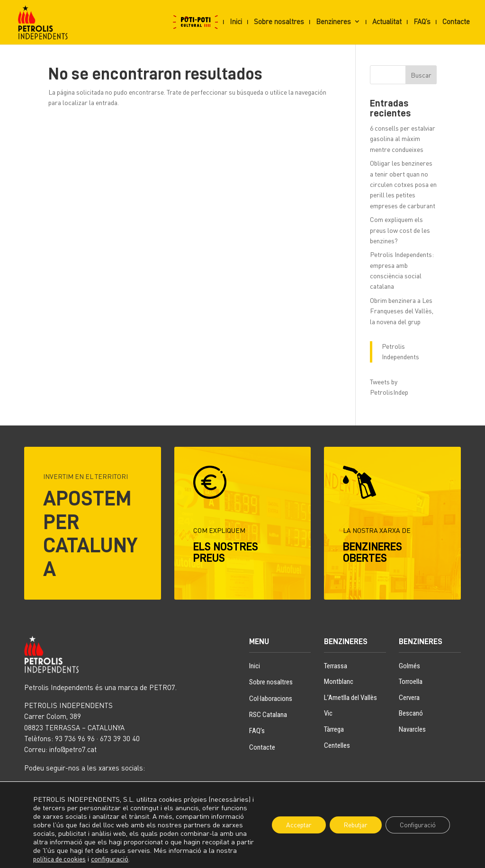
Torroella (411, 682)
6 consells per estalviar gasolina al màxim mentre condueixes (403, 139)
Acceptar (297, 825)
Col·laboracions (271, 699)
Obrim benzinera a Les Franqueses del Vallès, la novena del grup (402, 311)
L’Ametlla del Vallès (350, 698)
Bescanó (411, 713)
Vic (328, 713)
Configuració (418, 825)
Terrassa (336, 666)
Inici (236, 22)
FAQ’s (422, 22)
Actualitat (387, 22)
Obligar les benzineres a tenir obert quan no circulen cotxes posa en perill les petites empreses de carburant (403, 184)
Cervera (409, 698)
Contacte (456, 22)
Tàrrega (334, 729)
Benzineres (333, 22)
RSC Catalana (268, 715)
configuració (132, 859)
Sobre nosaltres (279, 22)
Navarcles (412, 729)
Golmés (409, 666)
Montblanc (339, 682)
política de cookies (82, 859)
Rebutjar (355, 825)
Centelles (337, 745)
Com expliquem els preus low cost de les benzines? (400, 230)
